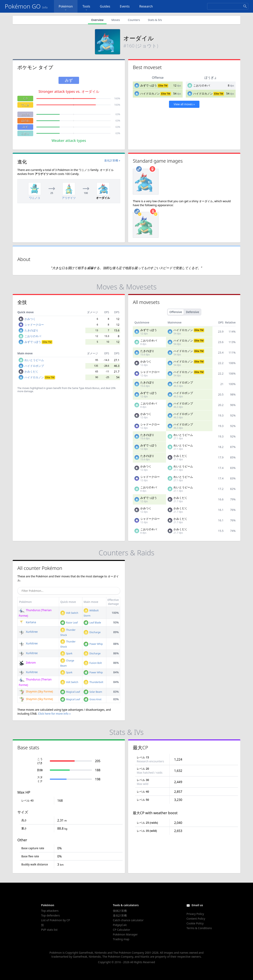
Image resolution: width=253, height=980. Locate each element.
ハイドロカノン (150, 93)
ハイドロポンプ (34, 366)
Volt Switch (69, 613)
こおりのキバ (202, 85)
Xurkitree (28, 632)
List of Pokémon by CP (56, 920)
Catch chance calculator (128, 920)
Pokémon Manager (125, 934)
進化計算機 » (112, 160)
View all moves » (184, 104)
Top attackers (50, 911)
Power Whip (93, 644)
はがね (25, 114)
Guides (105, 6)
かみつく (30, 319)
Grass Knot (93, 699)
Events (125, 6)
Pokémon (66, 8)
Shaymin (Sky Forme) (36, 691)
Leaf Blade (92, 623)
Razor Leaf (69, 623)
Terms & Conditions (199, 928)
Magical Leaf (70, 692)
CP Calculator (121, 930)
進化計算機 (120, 915)
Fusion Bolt (93, 663)
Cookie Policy (195, 923)
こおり (25, 133)
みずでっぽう (149, 85)
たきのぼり (31, 330)
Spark (66, 653)
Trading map (121, 939)
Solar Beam (93, 692)
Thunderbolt (93, 682)
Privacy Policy (195, 914)
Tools (86, 8)
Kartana (27, 622)
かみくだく (31, 371)
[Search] (228, 6)
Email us (197, 905)
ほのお (25, 121)
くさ (25, 98)
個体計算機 (120, 911)
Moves (116, 20)
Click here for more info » (54, 714)
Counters (134, 20)
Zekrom (27, 663)
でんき (25, 105)
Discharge (92, 632)
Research (146, 6)
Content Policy (196, 919)
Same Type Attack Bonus (86, 388)
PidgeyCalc (120, 925)
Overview (97, 20)
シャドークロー (34, 325)
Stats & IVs (155, 20)
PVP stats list (49, 930)
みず (25, 127)
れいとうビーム (34, 360)
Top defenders (50, 915)
